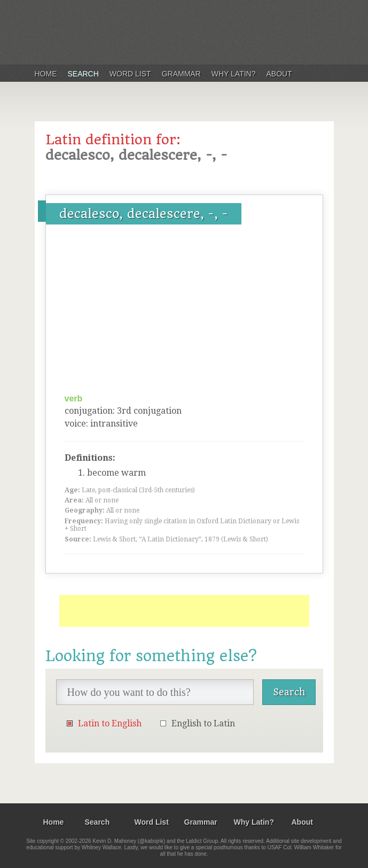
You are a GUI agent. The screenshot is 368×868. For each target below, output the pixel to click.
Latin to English (110, 723)
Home (46, 74)
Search (83, 74)
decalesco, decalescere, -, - (144, 214)
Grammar (181, 74)
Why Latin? (234, 74)
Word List (130, 74)
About (279, 74)
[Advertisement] (184, 313)
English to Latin (203, 723)
